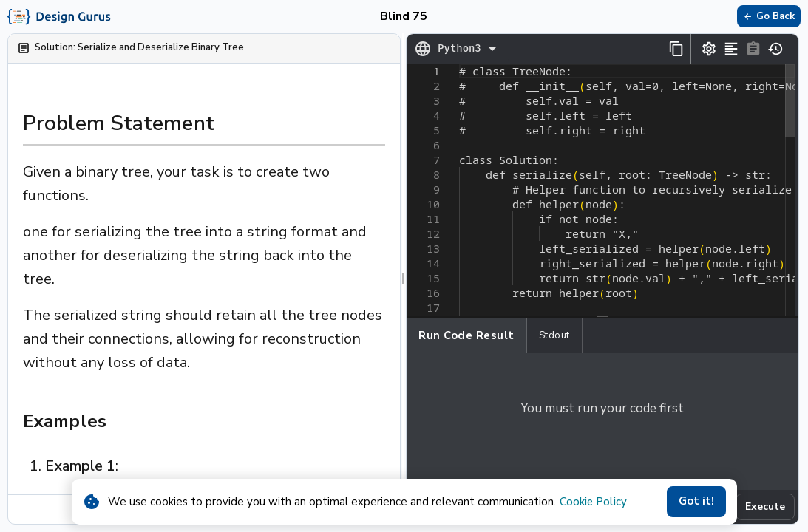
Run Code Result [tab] (466, 335)
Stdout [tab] (554, 335)
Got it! (696, 502)
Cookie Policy (593, 502)
